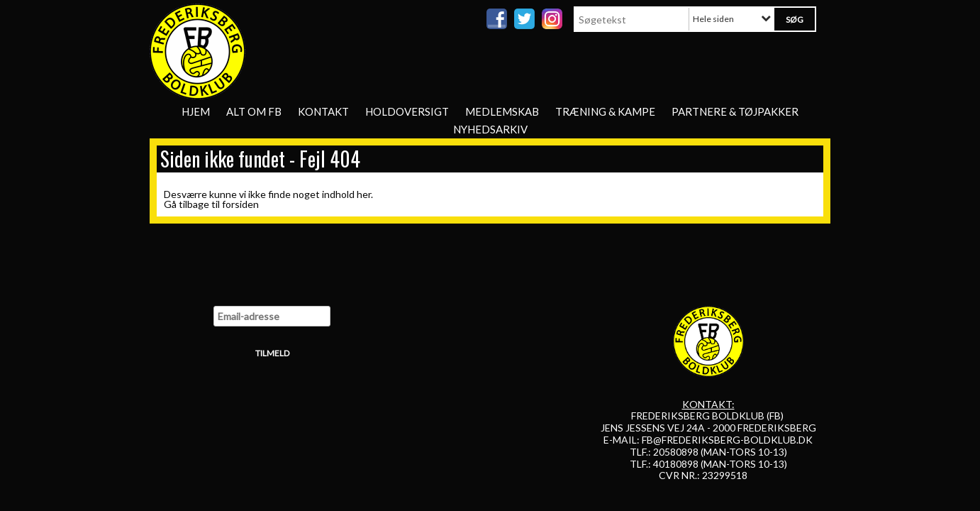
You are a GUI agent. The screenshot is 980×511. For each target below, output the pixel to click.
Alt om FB (254, 111)
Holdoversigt (407, 111)
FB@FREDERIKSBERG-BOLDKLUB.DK (727, 440)
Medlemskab (502, 111)
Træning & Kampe (605, 111)
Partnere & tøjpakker (735, 111)
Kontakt (323, 111)
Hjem (196, 111)
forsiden (240, 204)
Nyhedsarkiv (490, 129)
